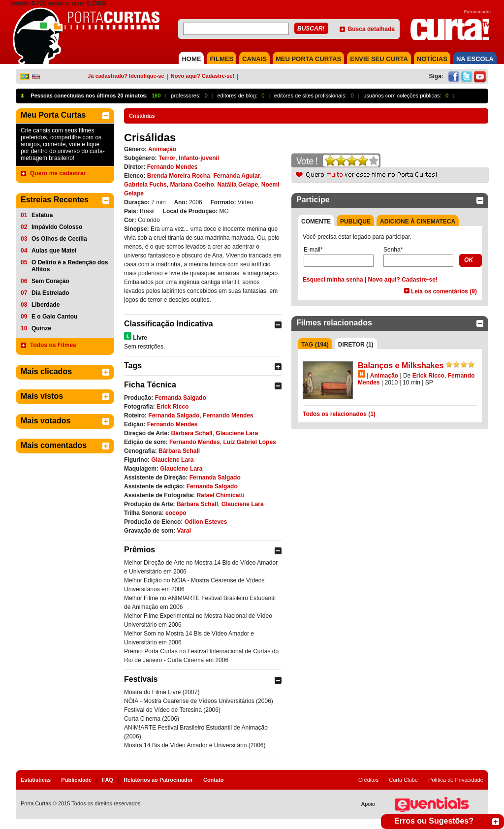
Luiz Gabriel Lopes (249, 442)
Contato (214, 780)
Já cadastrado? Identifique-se (126, 76)
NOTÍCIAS (432, 59)
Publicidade (76, 780)
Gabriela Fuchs (145, 185)
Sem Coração (50, 281)
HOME (191, 59)
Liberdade (46, 305)
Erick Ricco (173, 407)
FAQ (108, 780)
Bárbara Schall (192, 433)
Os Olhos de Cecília (59, 239)
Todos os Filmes (53, 345)
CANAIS (254, 59)
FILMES (221, 59)
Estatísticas (36, 780)
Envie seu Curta (379, 59)
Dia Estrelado (50, 293)
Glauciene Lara (237, 433)
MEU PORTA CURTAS (308, 59)
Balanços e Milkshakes (401, 366)
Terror (167, 158)
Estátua (42, 215)
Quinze (41, 328)
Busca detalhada (371, 29)
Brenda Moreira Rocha (179, 176)
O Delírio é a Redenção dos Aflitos (70, 266)
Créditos (368, 780)
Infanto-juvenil (199, 158)
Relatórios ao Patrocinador (158, 780)
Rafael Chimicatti (220, 495)
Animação (162, 149)
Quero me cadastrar (58, 173)
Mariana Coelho (192, 185)
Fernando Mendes (173, 167)
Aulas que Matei (54, 251)
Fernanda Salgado (181, 398)
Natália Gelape (237, 185)
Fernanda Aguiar (236, 176)
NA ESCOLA (475, 59)
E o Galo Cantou (54, 317)
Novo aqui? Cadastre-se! (203, 76)
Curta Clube (403, 780)
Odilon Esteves (206, 522)
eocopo (176, 513)
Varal (184, 531)
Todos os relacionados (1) (339, 414)
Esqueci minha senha (333, 280)
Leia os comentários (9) (444, 291)
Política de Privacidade (456, 780)
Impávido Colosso (57, 227)
